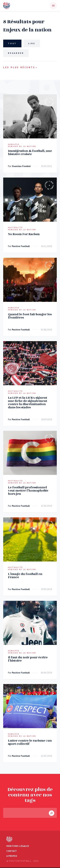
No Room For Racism (24, 234)
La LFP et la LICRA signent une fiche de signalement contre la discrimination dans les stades (28, 402)
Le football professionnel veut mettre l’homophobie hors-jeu (28, 491)
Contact (12, 851)
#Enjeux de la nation (22, 146)
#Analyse (14, 144)
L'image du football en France (25, 576)
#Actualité (15, 228)
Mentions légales (18, 846)
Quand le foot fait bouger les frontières (30, 316)
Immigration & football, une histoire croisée (30, 152)
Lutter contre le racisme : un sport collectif (30, 742)
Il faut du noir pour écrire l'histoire (28, 659)
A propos (12, 856)
